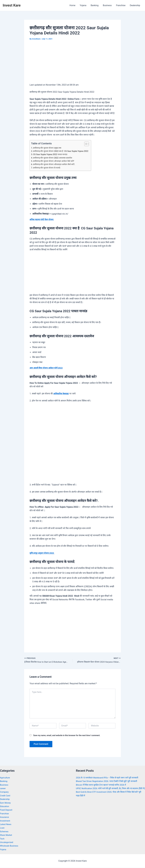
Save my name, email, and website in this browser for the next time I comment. (67, 736)
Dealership (135, 5)
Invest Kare (12, 5)
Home (72, 5)
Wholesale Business (10, 846)
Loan (2, 828)
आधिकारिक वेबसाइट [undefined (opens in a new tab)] (62, 394)
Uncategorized (7, 842)
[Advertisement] (72, 64)
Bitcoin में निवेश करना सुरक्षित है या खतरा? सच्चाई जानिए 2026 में (103, 785)
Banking (95, 5)
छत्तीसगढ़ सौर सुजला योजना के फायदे (47, 168)
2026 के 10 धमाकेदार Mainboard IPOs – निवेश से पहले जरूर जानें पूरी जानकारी (110, 778)
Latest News (6, 825)
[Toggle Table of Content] (88, 144)
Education (5, 807)
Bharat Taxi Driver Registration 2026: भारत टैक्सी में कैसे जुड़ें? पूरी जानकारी (109, 782)
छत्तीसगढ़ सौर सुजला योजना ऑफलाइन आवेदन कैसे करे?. (55, 164)
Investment (5, 821)
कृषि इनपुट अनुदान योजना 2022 (43, 553)
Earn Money (6, 803)
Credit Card (5, 796)
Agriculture (5, 778)
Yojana (83, 5)
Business (107, 5)
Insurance (5, 817)
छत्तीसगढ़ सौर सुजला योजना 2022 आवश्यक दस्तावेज (54, 158)
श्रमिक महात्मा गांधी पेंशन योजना (43, 219)
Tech (2, 839)
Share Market (6, 835)
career (3, 789)
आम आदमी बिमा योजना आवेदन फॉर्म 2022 (47, 368)
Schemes (4, 832)
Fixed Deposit (7, 810)
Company (5, 792)
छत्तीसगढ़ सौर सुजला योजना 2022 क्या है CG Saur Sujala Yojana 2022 (62, 151)
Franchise (121, 5)
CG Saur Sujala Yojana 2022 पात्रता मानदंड (51, 154)
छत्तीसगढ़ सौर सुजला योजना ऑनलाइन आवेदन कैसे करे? (55, 161)
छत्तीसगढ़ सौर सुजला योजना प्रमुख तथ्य (48, 148)
